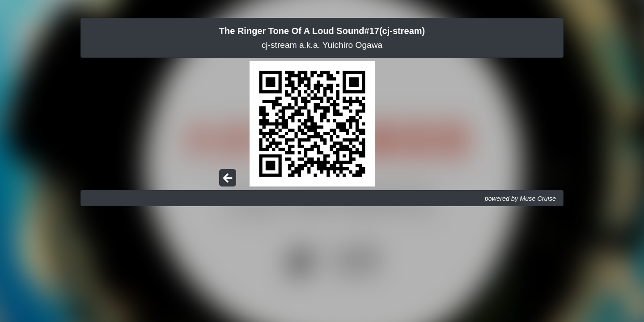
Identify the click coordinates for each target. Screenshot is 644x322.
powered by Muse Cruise (520, 199)
